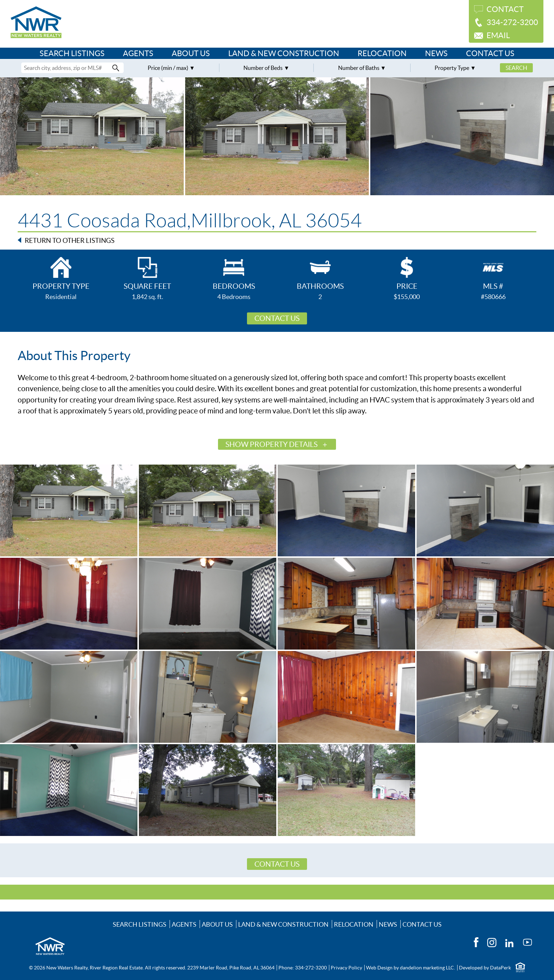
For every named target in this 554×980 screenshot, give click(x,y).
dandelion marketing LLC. (428, 968)
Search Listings (72, 53)
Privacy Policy (346, 968)
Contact (505, 9)
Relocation (382, 53)
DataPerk (500, 968)
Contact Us (490, 53)
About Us (191, 53)
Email (498, 35)
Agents (138, 53)
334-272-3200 (512, 22)
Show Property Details (272, 444)
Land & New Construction (284, 53)
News (436, 53)
